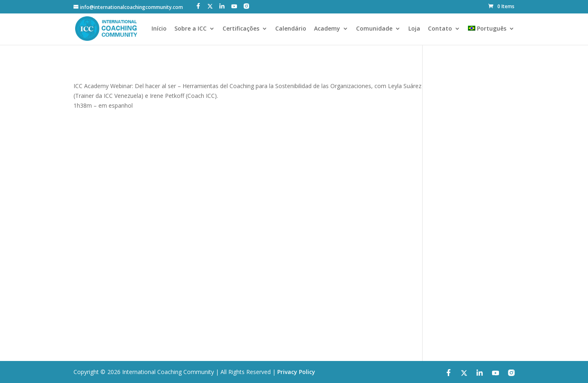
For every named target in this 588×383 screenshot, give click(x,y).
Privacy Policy (296, 372)
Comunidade (374, 29)
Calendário (291, 29)
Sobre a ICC (190, 29)
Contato (440, 29)
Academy (327, 29)
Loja (414, 29)
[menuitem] (491, 35)
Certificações (241, 29)
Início (159, 29)
